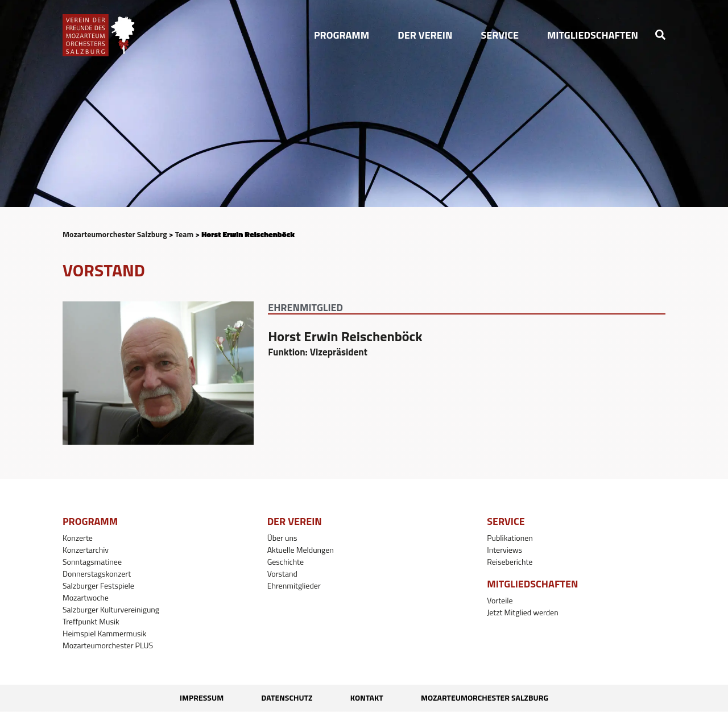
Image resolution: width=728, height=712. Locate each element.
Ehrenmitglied (305, 307)
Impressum (185, 698)
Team (184, 234)
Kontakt (373, 698)
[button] (342, 35)
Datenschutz (281, 698)
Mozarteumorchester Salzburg (115, 234)
